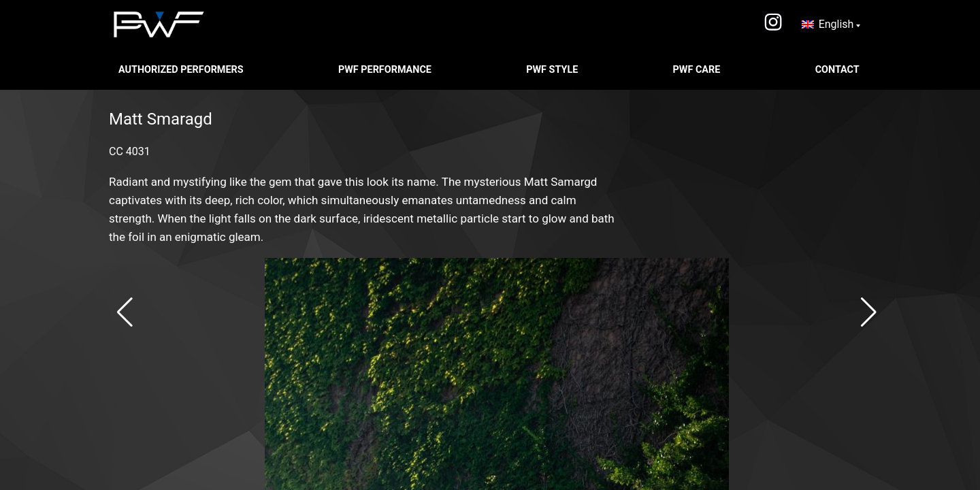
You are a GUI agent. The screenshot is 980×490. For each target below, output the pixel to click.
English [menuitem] (836, 24)
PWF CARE (698, 70)
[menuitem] (831, 24)
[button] (125, 312)
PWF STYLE (553, 70)
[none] (831, 24)
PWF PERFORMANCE (386, 70)
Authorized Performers (182, 70)
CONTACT (838, 70)
